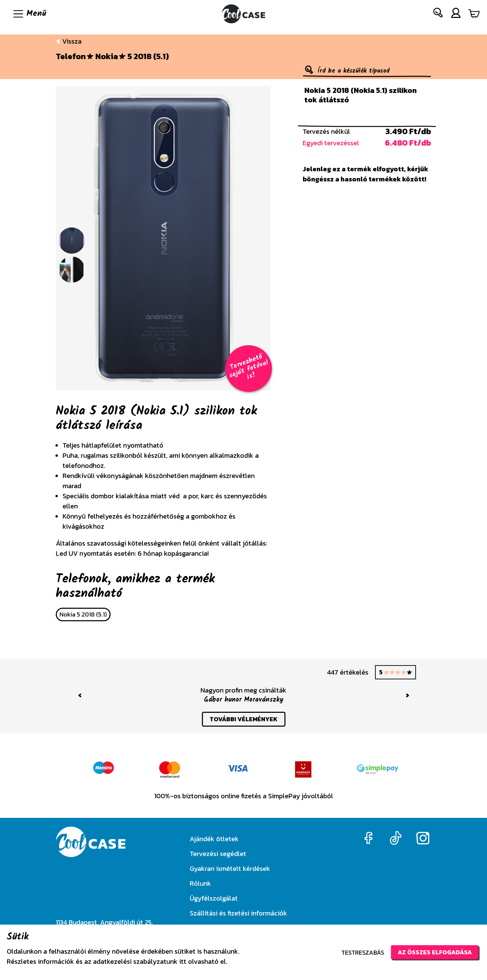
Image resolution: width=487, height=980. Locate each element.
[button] (438, 14)
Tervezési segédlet (218, 854)
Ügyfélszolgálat (214, 898)
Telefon (71, 56)
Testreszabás (363, 952)
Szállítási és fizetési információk (238, 913)
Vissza (69, 41)
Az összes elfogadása (435, 952)
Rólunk (200, 883)
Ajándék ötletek (214, 839)
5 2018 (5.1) (148, 56)
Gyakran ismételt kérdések (230, 869)
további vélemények (244, 719)
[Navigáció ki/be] (29, 14)
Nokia (107, 56)
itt (183, 961)
